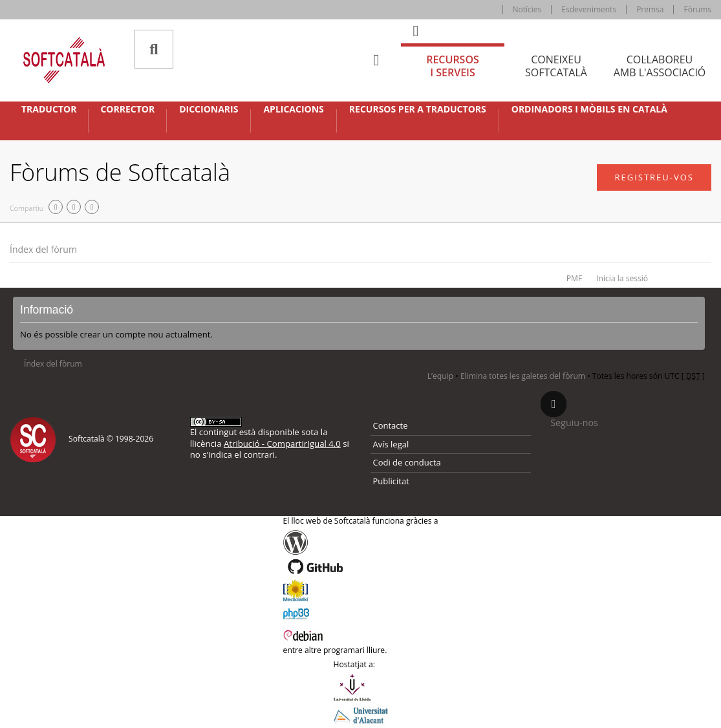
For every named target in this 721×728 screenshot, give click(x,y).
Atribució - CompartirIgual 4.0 (282, 444)
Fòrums (697, 9)
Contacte (391, 425)
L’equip (440, 376)
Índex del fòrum (43, 249)
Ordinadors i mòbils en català (589, 109)
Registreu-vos (654, 177)
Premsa (650, 9)
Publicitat (391, 481)
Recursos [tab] (453, 66)
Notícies (527, 9)
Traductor (49, 109)
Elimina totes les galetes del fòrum (523, 376)
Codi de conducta (407, 462)
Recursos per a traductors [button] (418, 109)
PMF (574, 278)
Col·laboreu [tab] (660, 66)
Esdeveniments (589, 9)
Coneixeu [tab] (556, 66)
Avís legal (391, 444)
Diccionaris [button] (209, 109)
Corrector (127, 109)
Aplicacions (293, 109)
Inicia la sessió (622, 278)
